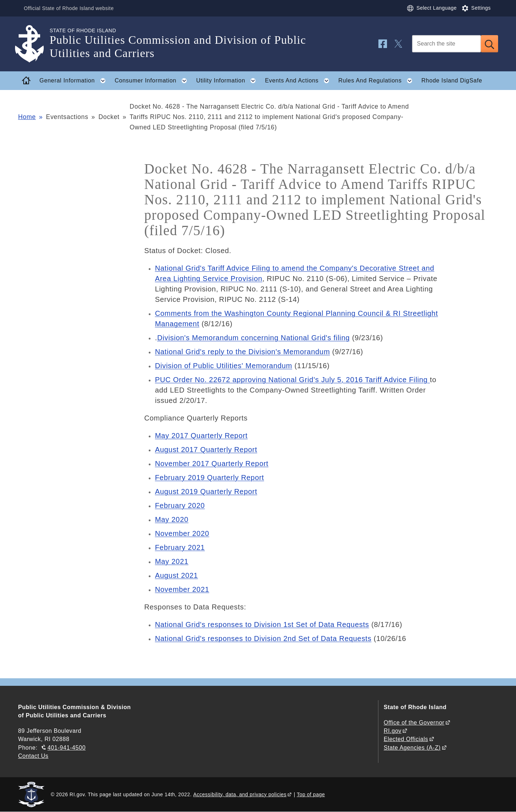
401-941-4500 (67, 748)
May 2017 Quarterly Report (201, 436)
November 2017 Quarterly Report (212, 464)
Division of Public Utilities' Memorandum (223, 366)
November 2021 (182, 589)
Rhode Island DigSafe (452, 80)
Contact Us (33, 756)
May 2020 (171, 519)
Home (27, 117)
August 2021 (176, 575)
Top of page (311, 794)
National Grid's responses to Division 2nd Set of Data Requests (263, 638)
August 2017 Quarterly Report (206, 450)
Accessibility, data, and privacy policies (240, 794)
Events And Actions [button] (299, 81)
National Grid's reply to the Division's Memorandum (242, 352)
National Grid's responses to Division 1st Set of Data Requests (262, 625)
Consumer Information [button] (153, 81)
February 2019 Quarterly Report (209, 478)
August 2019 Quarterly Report (206, 492)
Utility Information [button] (228, 81)
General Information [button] (75, 81)
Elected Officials (406, 739)
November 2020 (182, 533)
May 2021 (171, 561)
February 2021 (180, 547)
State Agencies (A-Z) (412, 748)
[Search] (446, 44)
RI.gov (393, 731)
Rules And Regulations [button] (377, 81)
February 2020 (180, 505)
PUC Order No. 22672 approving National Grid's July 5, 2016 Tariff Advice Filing (292, 380)
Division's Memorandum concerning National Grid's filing (254, 338)
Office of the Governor (414, 723)
